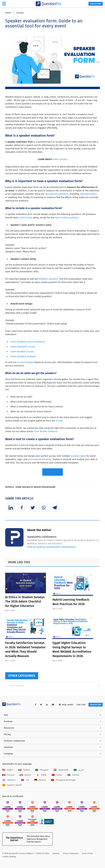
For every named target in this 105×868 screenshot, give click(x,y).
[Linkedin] (11, 508)
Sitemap (56, 853)
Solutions (8, 747)
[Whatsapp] (44, 508)
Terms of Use (87, 853)
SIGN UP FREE (96, 4)
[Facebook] (22, 508)
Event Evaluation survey (23, 347)
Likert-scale (26, 218)
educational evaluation (57, 194)
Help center (66, 705)
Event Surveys (60, 159)
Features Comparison (14, 741)
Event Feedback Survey (22, 352)
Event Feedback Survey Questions (28, 342)
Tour (6, 715)
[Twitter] (33, 508)
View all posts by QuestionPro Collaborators (51, 547)
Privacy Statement (71, 853)
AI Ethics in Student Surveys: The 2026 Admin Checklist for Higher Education (25, 602)
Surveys (20, 13)
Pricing (7, 734)
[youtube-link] (53, 705)
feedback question (48, 279)
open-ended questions (67, 218)
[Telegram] (55, 508)
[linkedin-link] (47, 705)
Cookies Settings (9, 857)
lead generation (88, 194)
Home (8, 13)
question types (78, 456)
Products (8, 722)
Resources (9, 728)
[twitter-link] (41, 705)
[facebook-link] (36, 705)
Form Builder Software (46, 431)
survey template (25, 362)
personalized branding (40, 459)
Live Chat (81, 705)
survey (59, 421)
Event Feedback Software (23, 356)
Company (8, 754)
